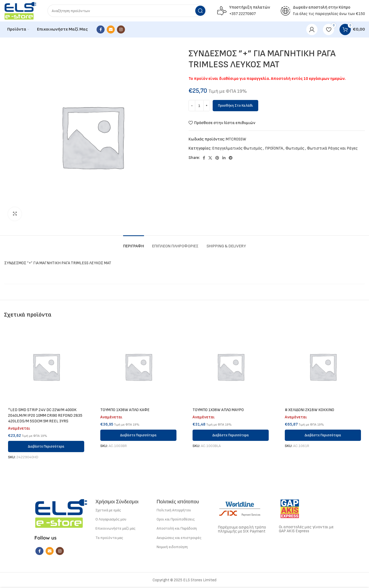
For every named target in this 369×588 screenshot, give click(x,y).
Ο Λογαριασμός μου (111, 519)
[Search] (127, 11)
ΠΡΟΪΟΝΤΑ (274, 148)
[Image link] (61, 513)
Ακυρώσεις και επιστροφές (179, 538)
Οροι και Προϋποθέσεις (176, 519)
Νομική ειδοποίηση (172, 547)
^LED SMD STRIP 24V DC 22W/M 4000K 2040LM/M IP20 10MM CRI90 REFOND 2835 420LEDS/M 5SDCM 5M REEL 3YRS (45, 416)
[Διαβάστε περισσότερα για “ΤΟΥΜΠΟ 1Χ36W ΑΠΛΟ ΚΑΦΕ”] (138, 435)
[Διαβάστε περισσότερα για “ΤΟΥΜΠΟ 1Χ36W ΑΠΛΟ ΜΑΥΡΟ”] (231, 435)
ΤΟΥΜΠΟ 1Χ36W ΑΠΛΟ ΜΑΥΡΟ (218, 410)
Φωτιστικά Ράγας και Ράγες (332, 148)
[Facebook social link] (101, 29)
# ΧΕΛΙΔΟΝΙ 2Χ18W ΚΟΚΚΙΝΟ (309, 410)
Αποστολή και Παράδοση (177, 528)
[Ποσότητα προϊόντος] (199, 106)
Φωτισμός (295, 148)
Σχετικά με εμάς (108, 510)
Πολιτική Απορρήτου (174, 510)
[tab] (134, 243)
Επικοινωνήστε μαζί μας (115, 528)
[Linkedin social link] (224, 158)
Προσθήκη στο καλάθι (235, 106)
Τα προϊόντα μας (109, 538)
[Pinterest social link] (217, 158)
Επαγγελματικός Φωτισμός (237, 148)
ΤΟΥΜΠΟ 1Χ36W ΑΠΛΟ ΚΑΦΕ (125, 410)
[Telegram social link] (231, 158)
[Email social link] (111, 29)
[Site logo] (20, 11)
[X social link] (210, 158)
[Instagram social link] (121, 29)
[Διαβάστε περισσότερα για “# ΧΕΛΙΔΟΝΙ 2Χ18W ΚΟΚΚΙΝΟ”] (323, 435)
